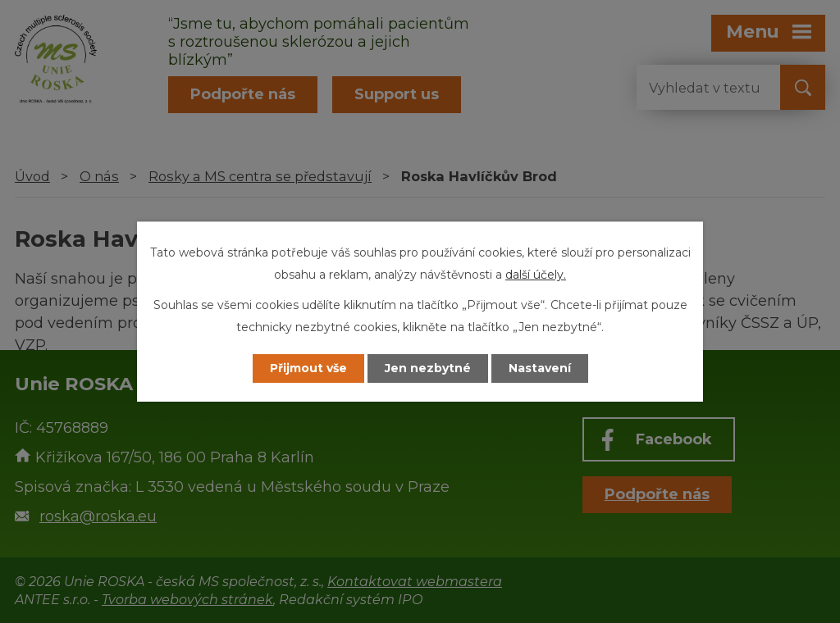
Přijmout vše (308, 368)
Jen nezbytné (428, 368)
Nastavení (540, 368)
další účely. (536, 275)
